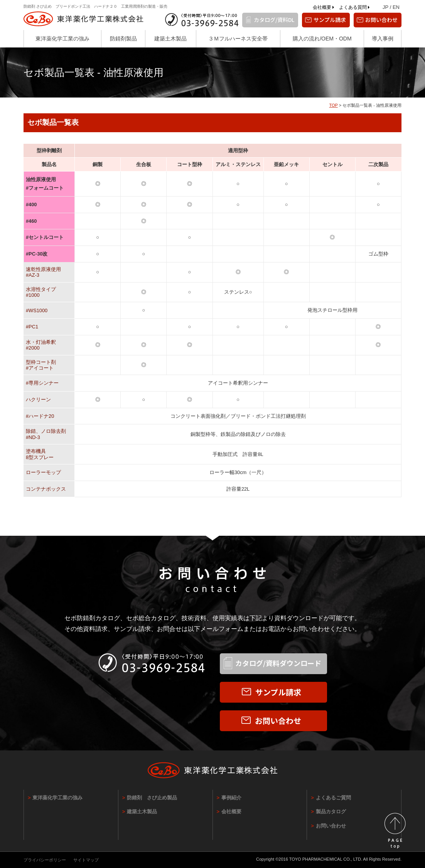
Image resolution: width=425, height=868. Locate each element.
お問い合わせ (381, 20)
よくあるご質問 (333, 798)
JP (385, 7)
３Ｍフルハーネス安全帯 (238, 39)
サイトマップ (86, 860)
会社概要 (322, 7)
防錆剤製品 (123, 39)
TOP (333, 105)
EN (396, 7)
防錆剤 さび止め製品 (152, 798)
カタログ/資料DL (274, 20)
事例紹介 (231, 798)
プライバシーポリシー (45, 860)
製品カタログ (331, 812)
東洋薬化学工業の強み (62, 39)
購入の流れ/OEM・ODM (322, 39)
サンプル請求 (330, 20)
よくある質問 (353, 7)
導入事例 (383, 39)
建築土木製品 (170, 39)
